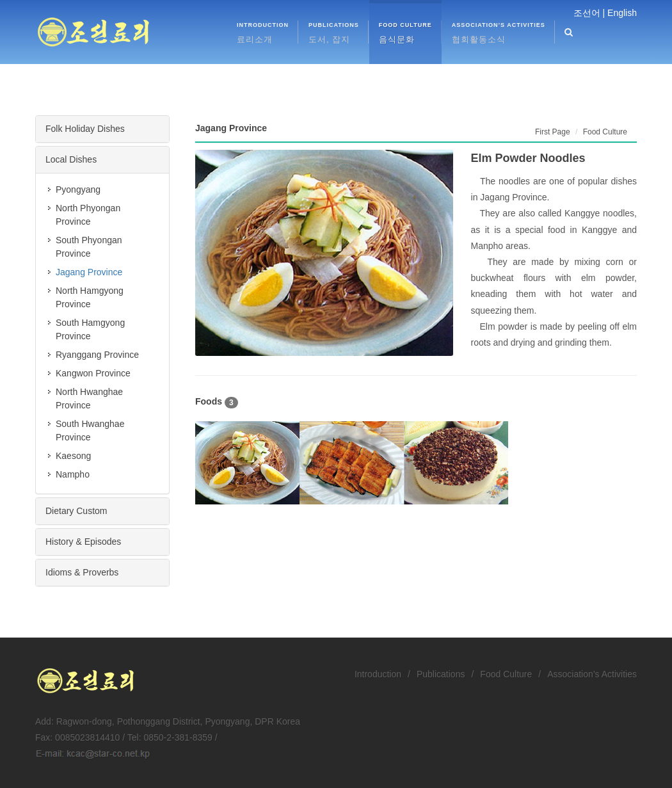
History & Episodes (83, 542)
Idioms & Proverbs (82, 572)
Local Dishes (71, 159)
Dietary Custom (76, 511)
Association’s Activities (592, 674)
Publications (441, 674)
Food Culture (506, 674)
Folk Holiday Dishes (85, 129)
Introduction (378, 674)
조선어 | (589, 13)
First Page (553, 132)
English (622, 13)
